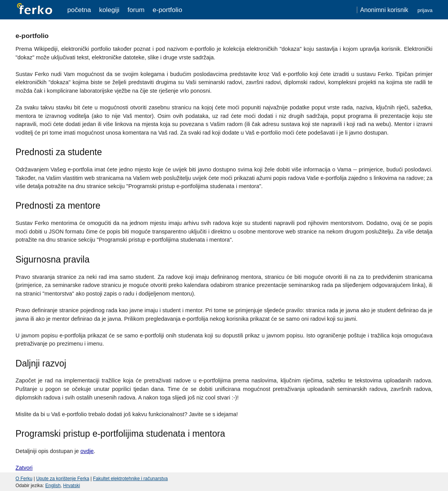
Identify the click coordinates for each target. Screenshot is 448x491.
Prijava (425, 10)
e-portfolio (167, 10)
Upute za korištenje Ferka (63, 479)
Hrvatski (72, 486)
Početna (79, 10)
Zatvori (24, 468)
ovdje (87, 451)
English (53, 486)
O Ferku (24, 479)
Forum (136, 10)
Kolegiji (109, 10)
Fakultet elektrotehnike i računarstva (131, 479)
